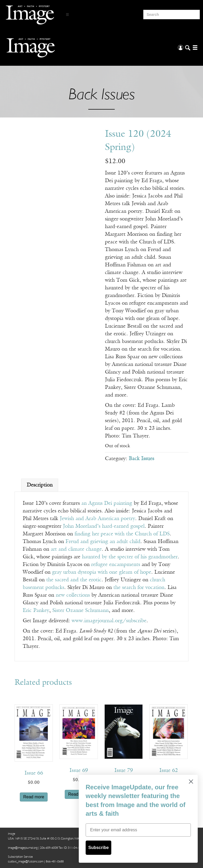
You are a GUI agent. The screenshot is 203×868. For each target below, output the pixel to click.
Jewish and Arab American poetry (97, 519)
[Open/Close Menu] (67, 15)
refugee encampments (116, 565)
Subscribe (98, 848)
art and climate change (75, 549)
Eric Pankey (36, 611)
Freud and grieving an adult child (103, 542)
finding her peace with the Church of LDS (121, 534)
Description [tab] (40, 485)
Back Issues (141, 459)
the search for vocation (139, 588)
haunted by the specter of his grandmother (129, 557)
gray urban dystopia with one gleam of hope (102, 572)
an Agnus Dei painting (107, 503)
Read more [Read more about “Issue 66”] (34, 797)
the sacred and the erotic (74, 580)
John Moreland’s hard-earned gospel (104, 526)
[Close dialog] (191, 782)
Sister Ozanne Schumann (80, 611)
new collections (73, 595)
